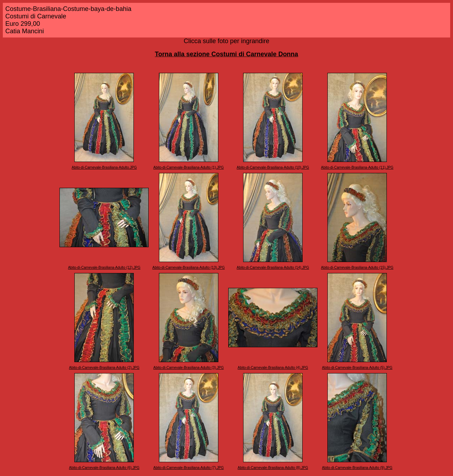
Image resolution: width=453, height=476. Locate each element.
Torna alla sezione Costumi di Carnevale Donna (227, 54)
